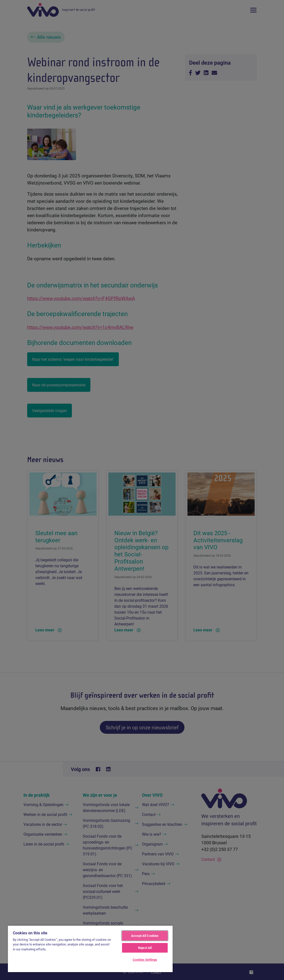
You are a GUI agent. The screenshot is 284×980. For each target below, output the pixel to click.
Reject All (145, 948)
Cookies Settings (145, 960)
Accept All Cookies (145, 936)
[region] (90, 949)
